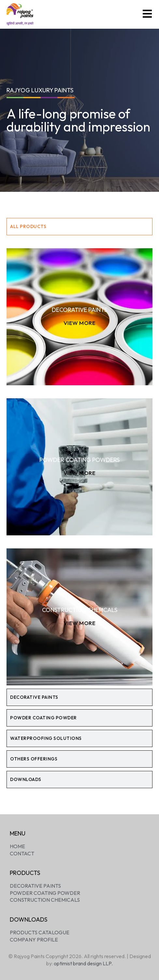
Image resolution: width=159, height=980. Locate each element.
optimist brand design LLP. (83, 963)
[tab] (79, 227)
